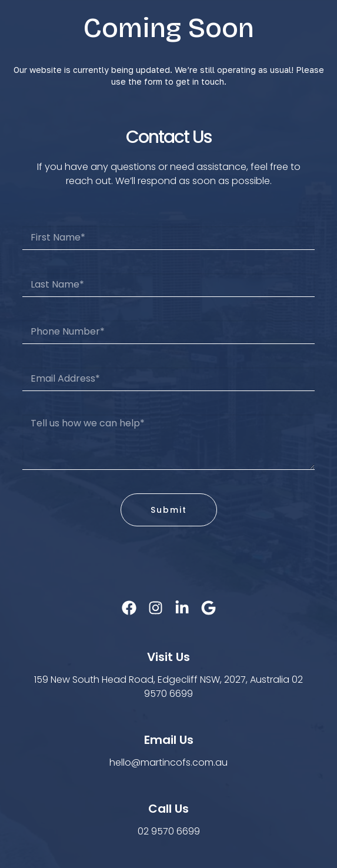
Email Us (169, 740)
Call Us (168, 809)
